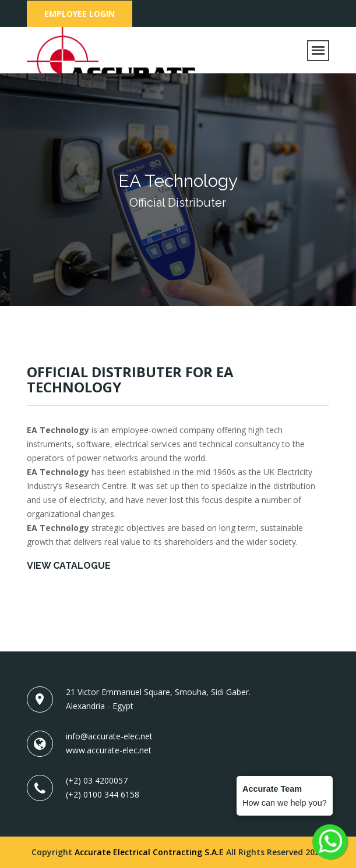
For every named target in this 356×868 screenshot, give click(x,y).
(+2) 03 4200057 (97, 780)
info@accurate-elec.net (109, 736)
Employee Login (80, 14)
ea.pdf (38, 586)
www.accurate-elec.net (109, 750)
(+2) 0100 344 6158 (103, 794)
